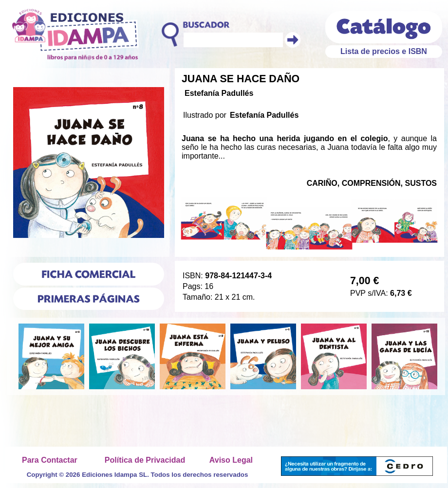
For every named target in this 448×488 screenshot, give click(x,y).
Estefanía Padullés (219, 93)
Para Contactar (50, 460)
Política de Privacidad (145, 460)
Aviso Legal (231, 460)
